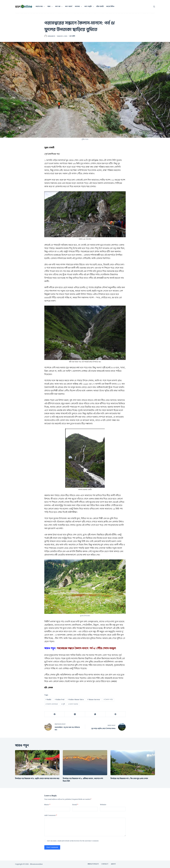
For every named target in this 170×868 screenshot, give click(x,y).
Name (47, 805)
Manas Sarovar (94, 700)
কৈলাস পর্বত (108, 700)
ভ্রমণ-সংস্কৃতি (89, 7)
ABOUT (113, 864)
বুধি (63, 704)
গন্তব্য (50, 7)
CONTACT (105, 864)
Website (103, 805)
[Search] (154, 7)
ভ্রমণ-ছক (59, 7)
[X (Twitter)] (75, 714)
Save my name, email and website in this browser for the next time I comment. (73, 841)
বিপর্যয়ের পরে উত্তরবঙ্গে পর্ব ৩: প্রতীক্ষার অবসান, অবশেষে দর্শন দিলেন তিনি (83, 780)
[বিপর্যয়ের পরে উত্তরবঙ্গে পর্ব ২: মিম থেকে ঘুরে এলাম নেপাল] (133, 763)
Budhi (48, 700)
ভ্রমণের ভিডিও (110, 7)
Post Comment (52, 847)
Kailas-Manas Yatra (76, 700)
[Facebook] (55, 714)
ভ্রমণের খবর (41, 7)
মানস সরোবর (73, 704)
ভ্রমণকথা (79, 7)
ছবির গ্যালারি (100, 7)
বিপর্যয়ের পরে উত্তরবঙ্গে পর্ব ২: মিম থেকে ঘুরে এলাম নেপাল (129, 779)
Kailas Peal (60, 700)
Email (75, 805)
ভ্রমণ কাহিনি (72, 36)
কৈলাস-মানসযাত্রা (52, 704)
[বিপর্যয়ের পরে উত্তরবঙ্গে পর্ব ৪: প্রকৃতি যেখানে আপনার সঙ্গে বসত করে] (37, 763)
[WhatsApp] (95, 714)
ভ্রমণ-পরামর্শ (69, 7)
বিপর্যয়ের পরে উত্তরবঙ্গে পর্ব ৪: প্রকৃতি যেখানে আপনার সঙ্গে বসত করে (37, 779)
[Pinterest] (116, 714)
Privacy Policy (93, 864)
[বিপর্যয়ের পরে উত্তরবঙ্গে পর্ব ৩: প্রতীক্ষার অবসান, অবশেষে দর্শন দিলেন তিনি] (85, 763)
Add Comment (51, 816)
